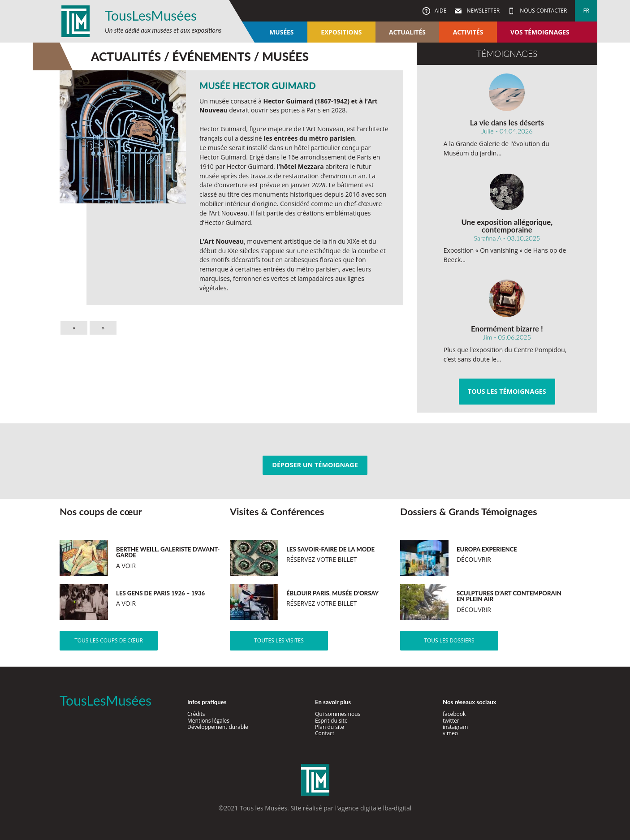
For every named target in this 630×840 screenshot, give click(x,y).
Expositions (341, 32)
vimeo (450, 733)
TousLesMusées (151, 15)
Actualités (407, 32)
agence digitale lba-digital (375, 808)
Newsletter (482, 11)
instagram (455, 727)
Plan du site (330, 727)
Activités (468, 32)
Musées (281, 32)
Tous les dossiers (449, 640)
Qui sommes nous (338, 714)
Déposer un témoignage (315, 465)
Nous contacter (543, 11)
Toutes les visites (279, 640)
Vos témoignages (540, 32)
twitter (451, 721)
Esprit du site (331, 721)
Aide (440, 11)
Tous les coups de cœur (109, 640)
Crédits (196, 714)
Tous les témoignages (507, 391)
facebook (454, 714)
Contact (325, 733)
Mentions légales (208, 721)
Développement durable (218, 727)
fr (586, 11)
